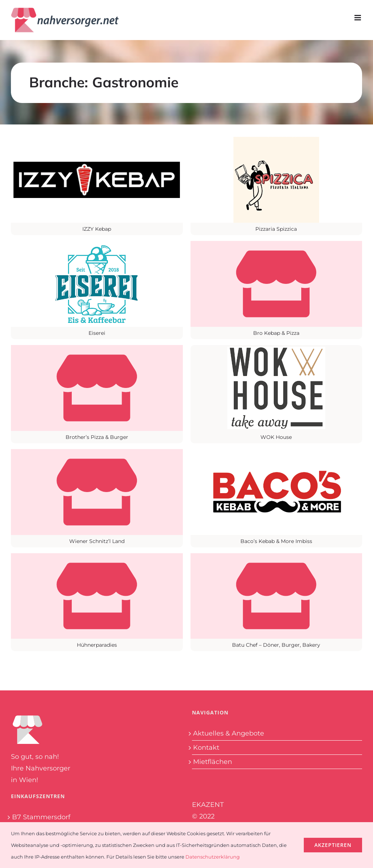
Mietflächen (213, 762)
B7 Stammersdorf (41, 817)
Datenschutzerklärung (213, 857)
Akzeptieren (333, 845)
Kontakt (206, 748)
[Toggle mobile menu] (358, 18)
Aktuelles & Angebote (229, 733)
